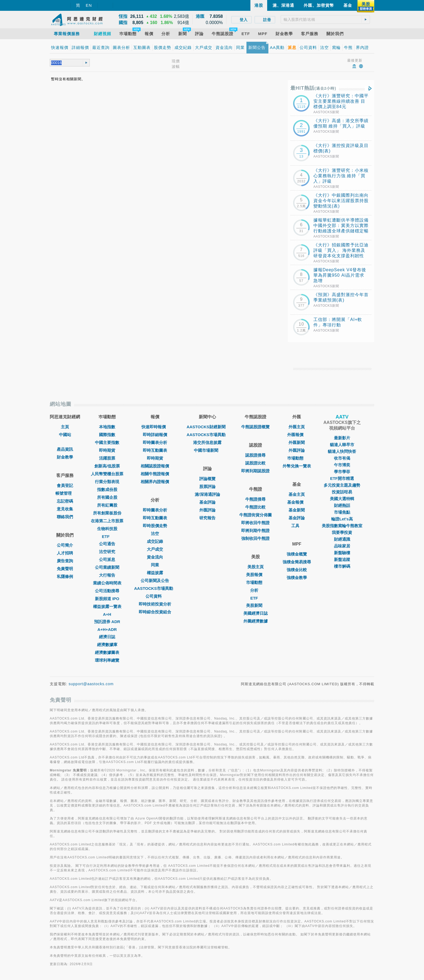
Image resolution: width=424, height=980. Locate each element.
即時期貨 (107, 450)
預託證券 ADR (107, 622)
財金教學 (65, 457)
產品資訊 (65, 449)
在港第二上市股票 (107, 521)
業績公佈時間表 (107, 583)
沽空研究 (107, 552)
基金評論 (207, 502)
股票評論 (207, 486)
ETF (107, 536)
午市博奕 (342, 465)
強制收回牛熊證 (255, 538)
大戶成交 (155, 549)
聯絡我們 (65, 517)
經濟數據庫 (107, 645)
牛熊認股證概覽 (255, 427)
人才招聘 (65, 553)
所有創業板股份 (107, 513)
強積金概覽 (297, 554)
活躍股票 (107, 458)
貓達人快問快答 (342, 451)
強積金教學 (297, 578)
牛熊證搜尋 (255, 499)
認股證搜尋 (255, 455)
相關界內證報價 (155, 482)
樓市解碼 (342, 566)
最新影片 (342, 438)
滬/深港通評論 (207, 494)
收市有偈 (342, 458)
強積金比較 (297, 570)
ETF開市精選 (342, 478)
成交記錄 (155, 541)
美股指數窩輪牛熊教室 (342, 526)
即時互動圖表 (155, 450)
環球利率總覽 (107, 660)
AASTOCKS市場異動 (155, 588)
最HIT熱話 (313, 88)
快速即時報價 (155, 427)
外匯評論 (207, 510)
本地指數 (107, 427)
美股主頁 (256, 567)
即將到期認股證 (255, 471)
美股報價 (256, 575)
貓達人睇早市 (342, 445)
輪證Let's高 (342, 519)
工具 (297, 526)
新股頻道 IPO (107, 599)
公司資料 (155, 596)
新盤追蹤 (342, 559)
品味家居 (342, 546)
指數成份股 (107, 489)
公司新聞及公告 (155, 581)
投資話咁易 (342, 492)
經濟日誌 (107, 637)
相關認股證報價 (155, 466)
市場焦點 (342, 512)
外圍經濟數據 (256, 621)
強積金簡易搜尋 (297, 562)
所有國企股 (107, 497)
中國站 (65, 435)
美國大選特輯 (342, 499)
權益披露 (155, 573)
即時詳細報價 (155, 435)
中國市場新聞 (207, 450)
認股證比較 (255, 463)
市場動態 (256, 582)
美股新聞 (256, 605)
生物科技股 (107, 529)
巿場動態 (297, 458)
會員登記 (65, 485)
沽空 (155, 534)
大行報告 (107, 575)
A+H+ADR (107, 629)
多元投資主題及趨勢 (342, 485)
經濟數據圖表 (107, 652)
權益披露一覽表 (107, 606)
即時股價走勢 (155, 526)
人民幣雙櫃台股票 (107, 474)
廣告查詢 (65, 561)
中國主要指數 (107, 442)
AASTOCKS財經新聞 (207, 427)
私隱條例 (65, 576)
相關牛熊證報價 (155, 474)
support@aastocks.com (91, 684)
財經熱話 (342, 505)
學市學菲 (342, 472)
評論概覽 (207, 479)
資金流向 (155, 557)
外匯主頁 (297, 427)
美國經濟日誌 (256, 613)
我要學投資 (342, 532)
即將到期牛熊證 (255, 531)
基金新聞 (297, 510)
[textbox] (325, 19)
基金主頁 (297, 494)
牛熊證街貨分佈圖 (256, 515)
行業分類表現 (107, 482)
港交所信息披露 (207, 442)
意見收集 (65, 509)
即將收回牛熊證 (255, 523)
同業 (155, 565)
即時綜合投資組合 (155, 612)
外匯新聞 (297, 442)
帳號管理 (65, 493)
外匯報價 (297, 435)
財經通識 (342, 539)
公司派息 (107, 559)
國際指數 (107, 435)
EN (89, 5)
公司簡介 (65, 545)
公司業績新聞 (107, 567)
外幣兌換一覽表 (297, 466)
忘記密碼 (65, 501)
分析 (256, 590)
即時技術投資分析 (155, 604)
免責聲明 (65, 569)
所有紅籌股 (107, 505)
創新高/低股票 (107, 466)
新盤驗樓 (342, 553)
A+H (107, 614)
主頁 (65, 427)
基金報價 (297, 502)
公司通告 (107, 544)
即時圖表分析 (155, 442)
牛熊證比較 (255, 507)
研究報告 (207, 518)
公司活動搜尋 (107, 591)
